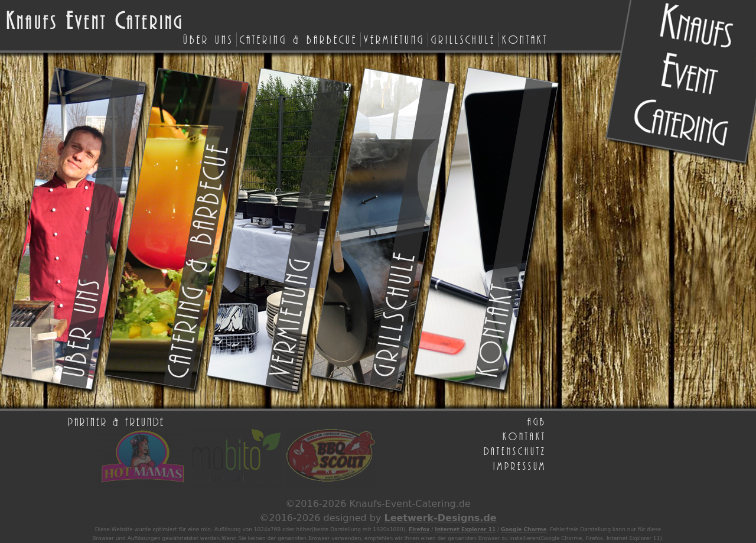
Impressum (520, 466)
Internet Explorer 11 (465, 529)
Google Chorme (524, 529)
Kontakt (525, 39)
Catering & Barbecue (299, 39)
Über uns (208, 39)
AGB (537, 421)
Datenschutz (515, 451)
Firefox (419, 529)
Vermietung (394, 39)
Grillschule (463, 39)
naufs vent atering (95, 22)
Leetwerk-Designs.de (440, 518)
